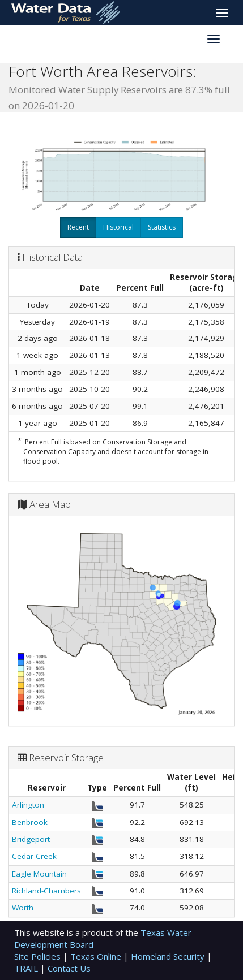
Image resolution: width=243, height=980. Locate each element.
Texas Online (97, 956)
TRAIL (27, 968)
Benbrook (30, 822)
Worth (23, 908)
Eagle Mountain (39, 874)
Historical (118, 227)
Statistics (162, 227)
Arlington (28, 805)
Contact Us (69, 968)
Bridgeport (31, 839)
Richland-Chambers (46, 891)
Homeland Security (169, 956)
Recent (78, 227)
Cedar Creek (34, 856)
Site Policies (39, 956)
